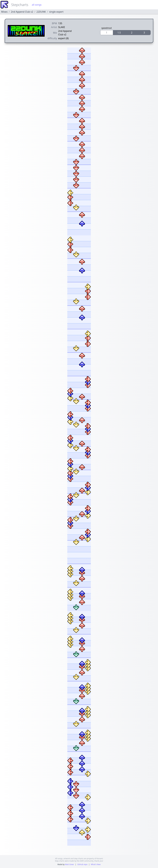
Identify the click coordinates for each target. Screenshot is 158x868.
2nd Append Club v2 (22, 12)
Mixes (4, 12)
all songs (37, 5)
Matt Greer (69, 864)
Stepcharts (20, 5)
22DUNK (41, 12)
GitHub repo (82, 864)
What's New (96, 864)
